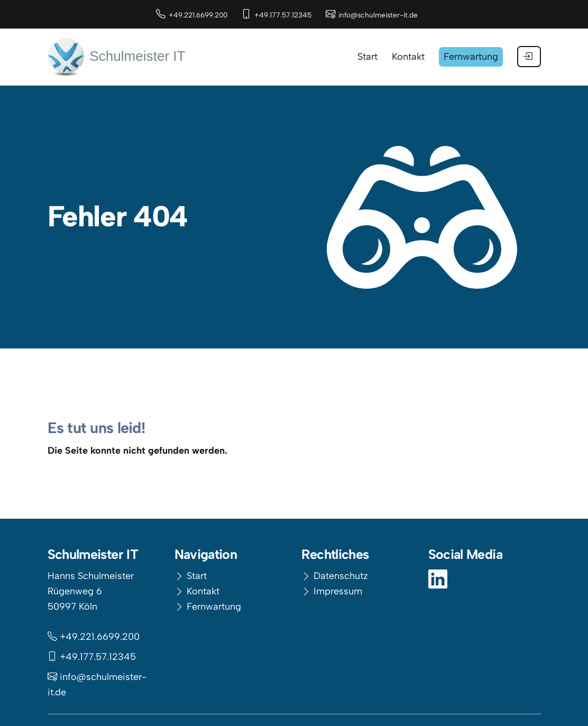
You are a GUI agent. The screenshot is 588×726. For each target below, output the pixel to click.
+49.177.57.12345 (283, 15)
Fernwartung (214, 606)
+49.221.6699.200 (198, 15)
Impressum (338, 591)
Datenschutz (341, 576)
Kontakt (203, 591)
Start (197, 576)
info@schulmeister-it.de (378, 15)
